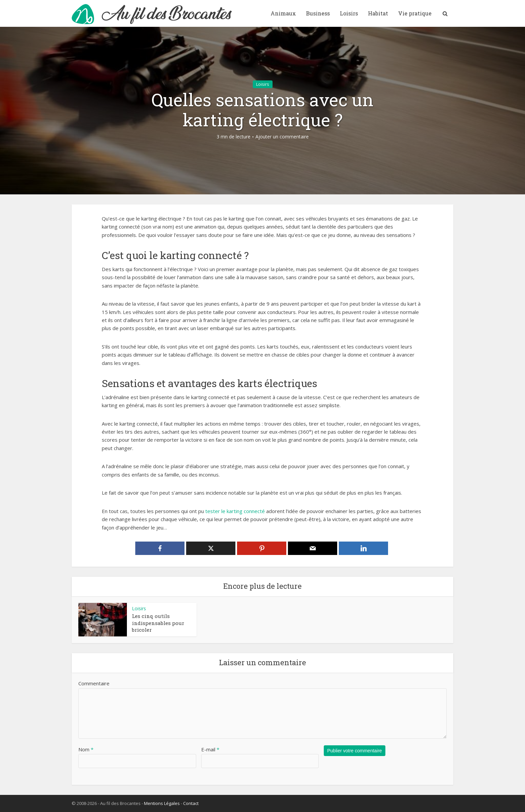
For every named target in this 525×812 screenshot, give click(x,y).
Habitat (378, 13)
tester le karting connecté (235, 511)
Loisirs (349, 13)
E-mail (210, 749)
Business (318, 13)
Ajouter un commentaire (282, 137)
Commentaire (94, 683)
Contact (191, 803)
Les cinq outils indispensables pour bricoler (158, 623)
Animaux (283, 13)
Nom (86, 749)
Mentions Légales (162, 803)
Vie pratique (415, 13)
